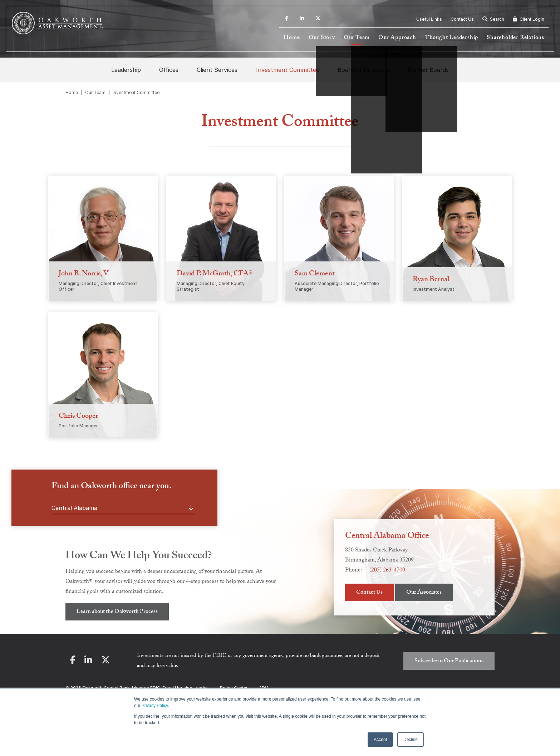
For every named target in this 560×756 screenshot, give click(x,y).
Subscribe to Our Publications (449, 661)
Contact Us (462, 19)
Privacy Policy (155, 706)
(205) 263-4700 (387, 571)
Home (292, 38)
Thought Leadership (451, 38)
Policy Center (234, 688)
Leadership (126, 70)
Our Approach (397, 38)
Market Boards (428, 70)
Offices (169, 70)
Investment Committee (288, 70)
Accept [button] (380, 740)
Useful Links (429, 19)
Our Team (357, 38)
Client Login (529, 19)
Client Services (217, 70)
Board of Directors (363, 70)
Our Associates (424, 593)
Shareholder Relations (515, 38)
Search (493, 19)
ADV (263, 688)
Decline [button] (411, 740)
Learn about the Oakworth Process (117, 612)
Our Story (322, 38)
